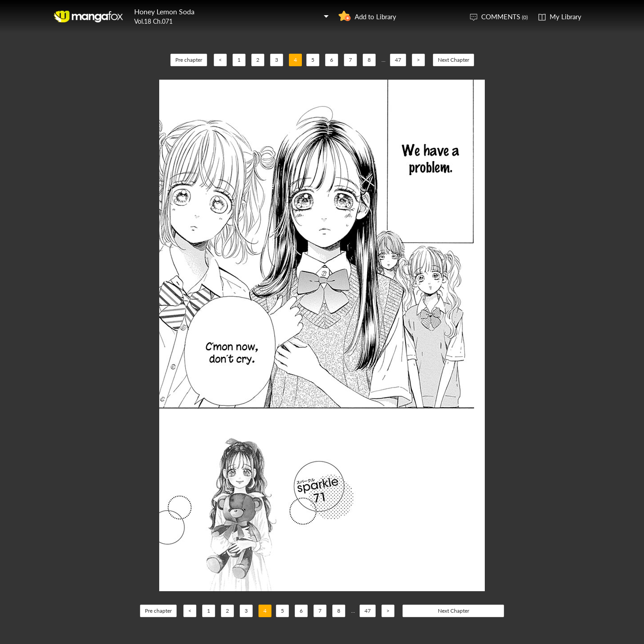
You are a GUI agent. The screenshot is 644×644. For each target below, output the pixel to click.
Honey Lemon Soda (164, 11)
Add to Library (375, 17)
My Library (566, 17)
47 (398, 60)
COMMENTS (504, 17)
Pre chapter (189, 60)
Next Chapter (453, 60)
